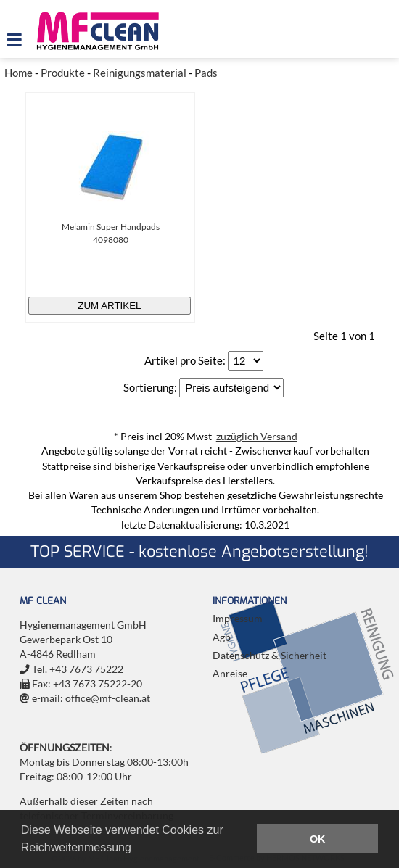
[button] (136, 849)
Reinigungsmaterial (140, 73)
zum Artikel (109, 306)
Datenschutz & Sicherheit (270, 656)
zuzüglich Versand (257, 437)
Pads (206, 73)
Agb (222, 637)
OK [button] (318, 839)
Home (18, 73)
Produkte (63, 73)
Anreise (230, 674)
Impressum (238, 619)
